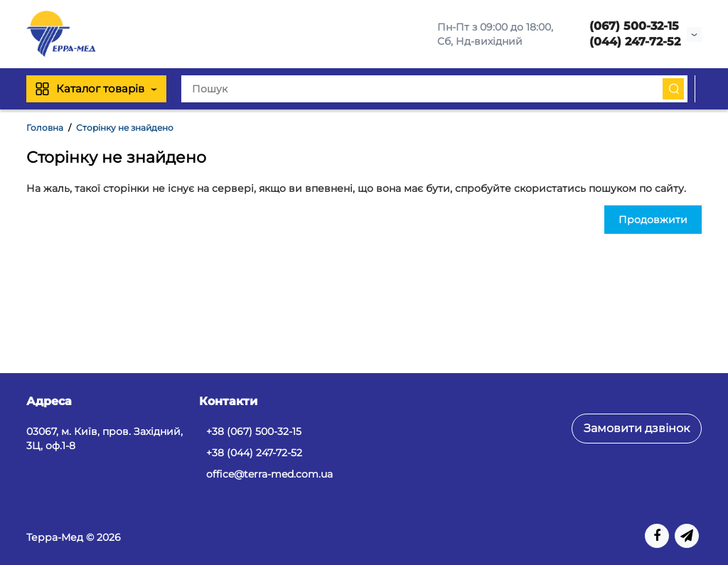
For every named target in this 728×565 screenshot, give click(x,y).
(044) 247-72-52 (635, 42)
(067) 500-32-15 (634, 26)
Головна (45, 128)
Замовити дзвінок (637, 428)
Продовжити (653, 220)
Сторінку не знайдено (125, 128)
